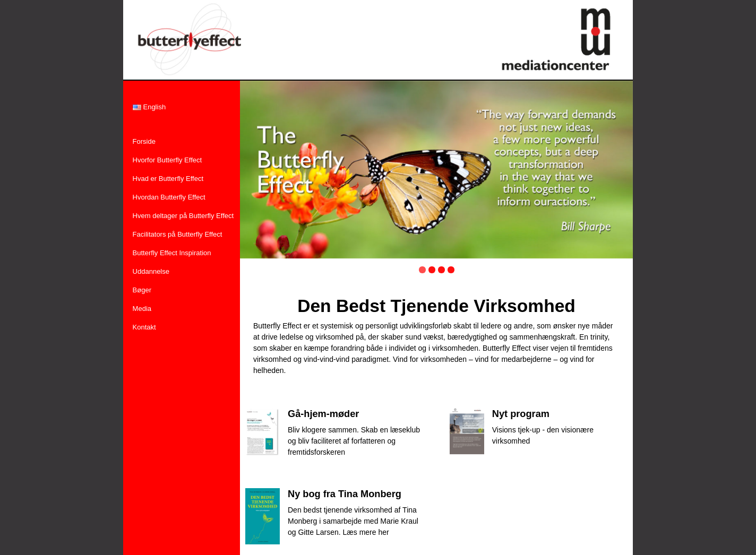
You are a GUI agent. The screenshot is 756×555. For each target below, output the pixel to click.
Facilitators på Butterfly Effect (178, 234)
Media (142, 309)
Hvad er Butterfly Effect (168, 179)
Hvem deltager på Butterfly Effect (183, 216)
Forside (144, 141)
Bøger (142, 290)
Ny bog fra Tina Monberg (345, 494)
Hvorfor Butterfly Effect (167, 160)
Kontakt (144, 327)
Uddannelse (151, 271)
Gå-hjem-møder (323, 414)
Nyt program (521, 414)
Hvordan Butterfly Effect (169, 197)
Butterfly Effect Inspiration (172, 253)
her (383, 532)
